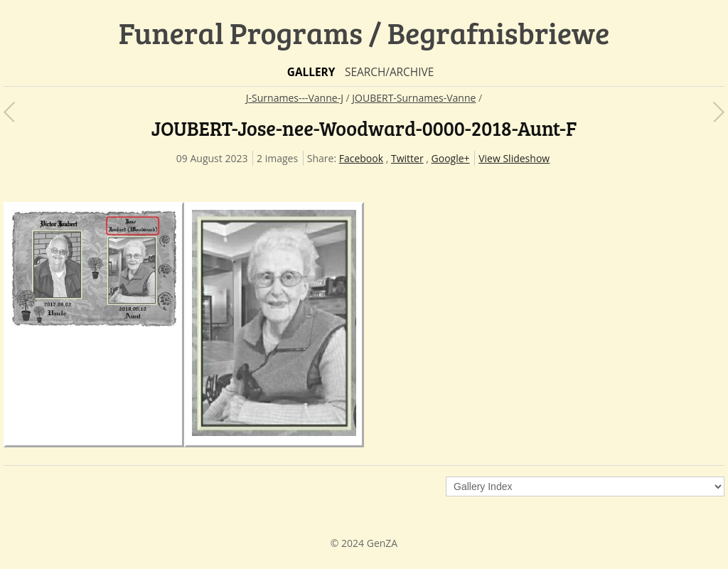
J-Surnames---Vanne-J (295, 98)
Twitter (407, 158)
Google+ (451, 158)
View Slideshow (514, 158)
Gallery (311, 72)
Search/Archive (389, 72)
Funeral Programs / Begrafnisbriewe (364, 32)
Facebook (361, 158)
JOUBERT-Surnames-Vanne (414, 98)
